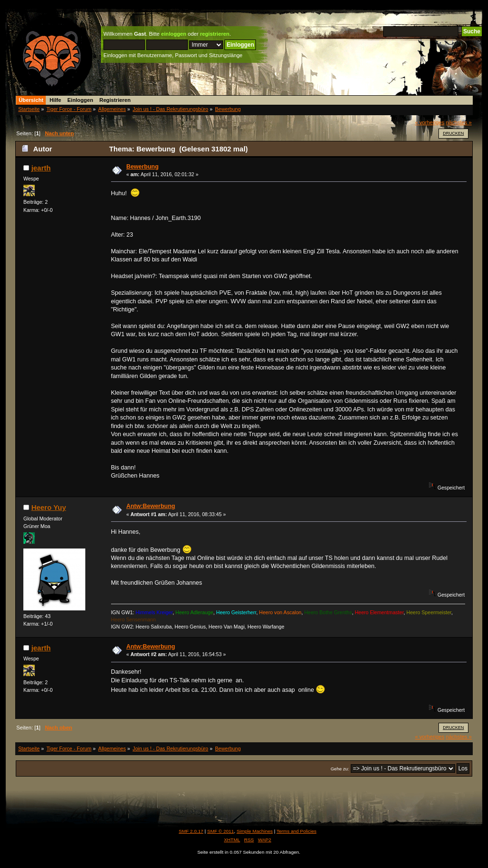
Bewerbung (142, 167)
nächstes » (459, 122)
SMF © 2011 (221, 831)
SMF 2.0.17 (191, 831)
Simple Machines (254, 831)
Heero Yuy (49, 507)
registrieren (215, 34)
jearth (41, 168)
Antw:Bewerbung (151, 506)
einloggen (174, 34)
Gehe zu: (340, 769)
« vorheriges (430, 122)
